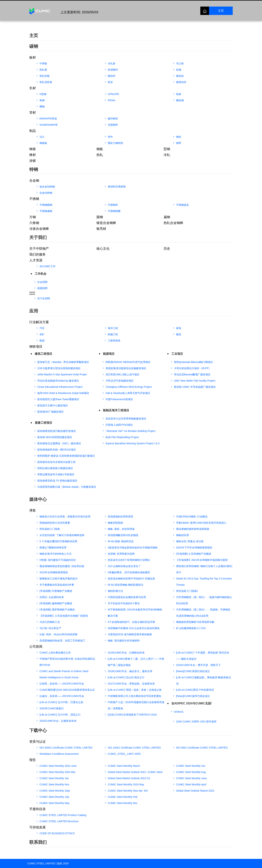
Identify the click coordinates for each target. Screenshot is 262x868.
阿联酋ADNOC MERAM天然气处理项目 (128, 362)
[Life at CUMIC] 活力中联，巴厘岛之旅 (61, 702)
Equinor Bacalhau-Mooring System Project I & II (132, 443)
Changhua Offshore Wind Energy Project (129, 387)
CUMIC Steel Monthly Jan (54, 778)
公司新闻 (36, 647)
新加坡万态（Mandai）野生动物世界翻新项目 (63, 362)
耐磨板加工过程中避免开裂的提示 (59, 579)
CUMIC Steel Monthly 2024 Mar (57, 772)
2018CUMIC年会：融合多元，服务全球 (130, 671)
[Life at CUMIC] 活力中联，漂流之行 (60, 715)
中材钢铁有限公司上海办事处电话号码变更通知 (134, 696)
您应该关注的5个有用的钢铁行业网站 (129, 560)
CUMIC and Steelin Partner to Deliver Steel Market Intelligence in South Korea (64, 674)
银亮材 (101, 229)
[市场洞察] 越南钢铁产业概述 (56, 603)
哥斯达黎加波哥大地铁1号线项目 (56, 474)
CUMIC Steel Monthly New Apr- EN (128, 791)
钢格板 (43, 143)
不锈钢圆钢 (46, 205)
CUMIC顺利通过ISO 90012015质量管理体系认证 (67, 690)
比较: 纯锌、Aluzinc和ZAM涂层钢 (58, 634)
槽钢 (42, 107)
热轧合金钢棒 (173, 223)
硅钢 (179, 70)
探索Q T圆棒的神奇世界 (53, 548)
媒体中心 (38, 499)
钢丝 (179, 137)
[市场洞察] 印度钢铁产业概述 (56, 591)
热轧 (100, 155)
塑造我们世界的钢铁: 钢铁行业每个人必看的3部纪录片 (204, 569)
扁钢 (167, 217)
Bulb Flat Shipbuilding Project (122, 437)
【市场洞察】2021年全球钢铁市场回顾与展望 (202, 560)
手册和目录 (37, 809)
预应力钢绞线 (115, 143)
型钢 (167, 149)
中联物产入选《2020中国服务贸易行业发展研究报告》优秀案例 (136, 705)
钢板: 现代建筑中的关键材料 (124, 641)
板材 (33, 57)
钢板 (100, 149)
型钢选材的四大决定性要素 (55, 523)
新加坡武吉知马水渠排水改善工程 (56, 462)
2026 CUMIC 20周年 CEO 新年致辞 (196, 722)
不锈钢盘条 (182, 205)
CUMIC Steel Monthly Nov (54, 784)
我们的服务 (37, 254)
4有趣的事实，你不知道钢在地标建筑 (129, 572)
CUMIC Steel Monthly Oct (191, 766)
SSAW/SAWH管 (49, 125)
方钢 (33, 217)
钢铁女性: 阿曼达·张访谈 (190, 541)
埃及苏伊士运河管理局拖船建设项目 (126, 419)
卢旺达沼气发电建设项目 (120, 381)
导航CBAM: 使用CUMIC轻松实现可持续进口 (201, 523)
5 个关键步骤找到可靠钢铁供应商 (58, 541)
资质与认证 (37, 742)
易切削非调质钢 (117, 187)
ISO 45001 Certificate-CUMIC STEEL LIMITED (66, 748)
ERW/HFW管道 (48, 119)
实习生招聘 (44, 298)
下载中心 (38, 730)
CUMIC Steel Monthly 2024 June (58, 766)
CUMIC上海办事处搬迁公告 (55, 653)
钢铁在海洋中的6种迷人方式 (55, 554)
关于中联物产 (39, 249)
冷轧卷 (112, 63)
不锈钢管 (113, 205)
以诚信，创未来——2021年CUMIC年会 (62, 696)
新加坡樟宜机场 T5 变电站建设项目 (57, 481)
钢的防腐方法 (115, 591)
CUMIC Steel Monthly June (191, 778)
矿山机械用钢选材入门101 (191, 628)
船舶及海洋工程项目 (116, 410)
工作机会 (41, 274)
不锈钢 (34, 199)
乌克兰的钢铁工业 (50, 622)
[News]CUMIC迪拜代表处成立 (193, 696)
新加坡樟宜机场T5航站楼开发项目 (57, 431)
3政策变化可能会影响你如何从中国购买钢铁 (133, 548)
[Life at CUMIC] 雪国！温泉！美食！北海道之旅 (135, 690)
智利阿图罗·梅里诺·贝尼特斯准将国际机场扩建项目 (66, 456)
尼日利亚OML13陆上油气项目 (122, 374)
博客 (33, 511)
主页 (221, 11)
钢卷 (33, 149)
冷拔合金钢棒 (39, 229)
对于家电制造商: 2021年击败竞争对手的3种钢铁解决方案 (135, 613)
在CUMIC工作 (47, 266)
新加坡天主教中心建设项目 (53, 405)
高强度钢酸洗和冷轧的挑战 (123, 535)
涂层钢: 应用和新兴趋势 (121, 554)
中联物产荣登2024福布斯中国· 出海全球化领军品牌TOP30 (67, 662)
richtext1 (179, 712)
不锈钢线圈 (114, 211)
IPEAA (111, 100)
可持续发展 (37, 827)
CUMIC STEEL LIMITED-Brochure (59, 821)
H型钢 (43, 94)
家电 (179, 328)
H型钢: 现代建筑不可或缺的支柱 (58, 560)
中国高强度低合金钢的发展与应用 (127, 597)
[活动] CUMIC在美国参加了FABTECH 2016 (132, 715)
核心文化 (103, 249)
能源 (42, 341)
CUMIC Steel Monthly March (124, 766)
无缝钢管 (113, 125)
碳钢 (34, 46)
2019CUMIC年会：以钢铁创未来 (126, 653)
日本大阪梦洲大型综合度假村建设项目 (59, 368)
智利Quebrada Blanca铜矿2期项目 (193, 362)
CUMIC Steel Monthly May (54, 803)
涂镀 (33, 161)
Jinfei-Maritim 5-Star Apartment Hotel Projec (62, 374)
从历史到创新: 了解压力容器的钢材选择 (62, 535)
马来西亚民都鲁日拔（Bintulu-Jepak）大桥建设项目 (67, 487)
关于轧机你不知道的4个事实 (124, 603)
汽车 (42, 328)
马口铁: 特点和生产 (50, 628)
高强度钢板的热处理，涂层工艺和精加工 (62, 641)
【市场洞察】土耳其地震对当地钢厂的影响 (64, 616)
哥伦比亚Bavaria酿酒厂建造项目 (192, 374)
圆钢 (100, 217)
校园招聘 (42, 288)
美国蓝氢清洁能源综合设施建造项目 (126, 368)
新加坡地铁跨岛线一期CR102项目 (57, 450)
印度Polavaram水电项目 (119, 399)
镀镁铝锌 (181, 82)
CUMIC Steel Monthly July (54, 797)
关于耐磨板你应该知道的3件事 (57, 585)
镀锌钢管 (113, 119)
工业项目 (177, 354)
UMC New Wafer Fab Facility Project (195, 381)
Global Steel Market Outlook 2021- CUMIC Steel (135, 772)
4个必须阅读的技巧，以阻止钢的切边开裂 (131, 622)
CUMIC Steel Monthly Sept (55, 791)
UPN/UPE (113, 94)
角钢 (42, 100)
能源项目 (109, 354)
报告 (33, 760)
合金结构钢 (46, 193)
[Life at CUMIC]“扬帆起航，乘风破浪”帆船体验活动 (204, 681)
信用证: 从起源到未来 (52, 597)
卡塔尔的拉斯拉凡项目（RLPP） (193, 368)
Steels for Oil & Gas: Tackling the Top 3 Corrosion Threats (204, 582)
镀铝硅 (180, 76)
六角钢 (34, 223)
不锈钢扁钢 (46, 211)
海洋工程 (113, 328)
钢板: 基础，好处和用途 (121, 529)
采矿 (42, 334)
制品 (33, 131)
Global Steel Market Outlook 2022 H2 (129, 778)
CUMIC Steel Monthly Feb (123, 797)
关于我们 (38, 237)
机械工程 (113, 334)
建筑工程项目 (43, 354)
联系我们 (38, 842)
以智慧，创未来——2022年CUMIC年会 (62, 684)
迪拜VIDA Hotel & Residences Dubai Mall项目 (63, 393)
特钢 (34, 169)
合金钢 (34, 181)
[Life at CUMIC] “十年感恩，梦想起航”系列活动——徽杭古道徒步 (203, 656)
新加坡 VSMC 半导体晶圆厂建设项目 (195, 387)
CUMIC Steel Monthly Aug (191, 772)
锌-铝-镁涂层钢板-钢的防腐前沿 (126, 585)
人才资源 (36, 260)
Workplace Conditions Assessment (59, 754)
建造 (179, 334)
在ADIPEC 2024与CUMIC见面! (192, 703)
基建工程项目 (43, 423)
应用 (34, 311)
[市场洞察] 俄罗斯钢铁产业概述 (57, 610)
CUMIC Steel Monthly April (191, 784)
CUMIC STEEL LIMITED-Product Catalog (63, 815)
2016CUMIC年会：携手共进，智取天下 (198, 665)
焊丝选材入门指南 (50, 529)
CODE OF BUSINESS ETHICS (57, 833)
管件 (110, 137)
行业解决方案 (39, 322)
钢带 (179, 143)
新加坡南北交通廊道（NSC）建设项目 (59, 443)
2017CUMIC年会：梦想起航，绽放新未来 (131, 684)
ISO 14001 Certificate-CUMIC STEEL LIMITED (134, 748)
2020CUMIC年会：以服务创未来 (58, 721)
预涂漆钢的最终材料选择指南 (193, 529)
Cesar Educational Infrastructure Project (60, 387)
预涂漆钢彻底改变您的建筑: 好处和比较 (62, 566)
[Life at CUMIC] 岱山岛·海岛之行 (126, 677)
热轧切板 (45, 76)
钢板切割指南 (115, 523)
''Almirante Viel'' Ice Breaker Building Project (130, 431)
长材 (33, 88)
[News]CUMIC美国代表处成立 (193, 671)
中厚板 (43, 63)
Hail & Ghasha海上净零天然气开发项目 (128, 393)
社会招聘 (42, 282)
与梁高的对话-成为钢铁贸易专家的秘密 (130, 634)
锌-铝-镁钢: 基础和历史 (121, 541)
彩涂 (110, 82)
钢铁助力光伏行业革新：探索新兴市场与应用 (65, 517)
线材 (179, 94)
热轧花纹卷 (46, 82)
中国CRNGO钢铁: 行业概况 (192, 517)
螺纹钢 (180, 100)
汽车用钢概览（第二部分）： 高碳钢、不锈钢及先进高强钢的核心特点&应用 (203, 613)
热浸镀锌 (113, 70)
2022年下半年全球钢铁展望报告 (194, 548)
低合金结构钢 (47, 187)
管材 (33, 113)
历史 (167, 249)
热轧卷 (43, 70)
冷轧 (167, 155)
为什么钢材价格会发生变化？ (124, 566)
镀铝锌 (112, 76)
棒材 (33, 155)
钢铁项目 (36, 347)
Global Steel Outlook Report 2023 (195, 791)
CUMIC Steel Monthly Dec (123, 803)
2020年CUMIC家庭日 (52, 708)
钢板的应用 (182, 535)
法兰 (42, 137)
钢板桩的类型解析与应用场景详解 (195, 622)
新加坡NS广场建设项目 (50, 412)
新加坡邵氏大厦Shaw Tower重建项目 (58, 399)
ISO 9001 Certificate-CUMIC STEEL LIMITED (202, 748)
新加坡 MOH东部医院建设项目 (55, 437)
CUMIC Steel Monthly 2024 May (126, 784)
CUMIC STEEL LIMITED (41, 863)
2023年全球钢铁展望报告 (54, 572)
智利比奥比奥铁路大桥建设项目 (55, 468)
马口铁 (180, 63)
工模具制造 (114, 341)
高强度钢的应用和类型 (120, 517)
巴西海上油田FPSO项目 (119, 425)
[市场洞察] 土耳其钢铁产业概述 (194, 554)
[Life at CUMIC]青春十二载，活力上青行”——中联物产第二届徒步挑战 (136, 662)
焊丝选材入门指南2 (187, 591)
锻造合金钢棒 (106, 223)
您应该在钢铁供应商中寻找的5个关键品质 (131, 579)
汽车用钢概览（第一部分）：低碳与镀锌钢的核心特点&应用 (204, 600)
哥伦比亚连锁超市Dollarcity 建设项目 (58, 381)
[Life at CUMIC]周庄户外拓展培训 (195, 690)
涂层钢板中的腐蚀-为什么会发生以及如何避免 (134, 628)
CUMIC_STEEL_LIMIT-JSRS (124, 754)
